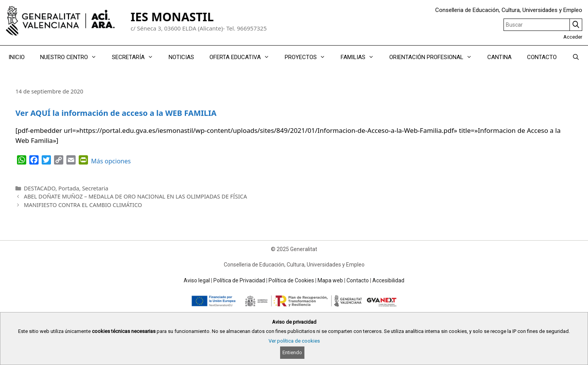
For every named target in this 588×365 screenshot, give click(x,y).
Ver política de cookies (294, 341)
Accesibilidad (388, 280)
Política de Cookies (291, 280)
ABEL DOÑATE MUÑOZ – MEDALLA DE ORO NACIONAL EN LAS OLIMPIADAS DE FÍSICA (135, 196)
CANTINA (499, 57)
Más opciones (111, 161)
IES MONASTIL (172, 17)
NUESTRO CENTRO (72, 57)
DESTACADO (40, 188)
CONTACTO (542, 57)
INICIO (17, 57)
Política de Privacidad (239, 280)
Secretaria (95, 188)
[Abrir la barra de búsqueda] (576, 57)
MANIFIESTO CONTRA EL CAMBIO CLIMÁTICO (83, 205)
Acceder (573, 37)
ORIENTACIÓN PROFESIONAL (434, 57)
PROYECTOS (309, 57)
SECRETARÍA (136, 57)
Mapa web (330, 280)
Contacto (358, 280)
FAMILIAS (361, 57)
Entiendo (292, 352)
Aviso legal (197, 280)
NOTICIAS (181, 57)
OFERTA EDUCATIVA (243, 57)
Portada (69, 188)
